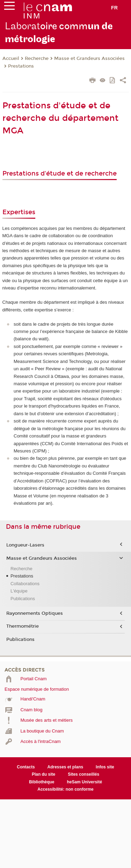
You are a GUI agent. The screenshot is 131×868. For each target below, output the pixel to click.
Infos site (105, 767)
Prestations (21, 66)
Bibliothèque (42, 782)
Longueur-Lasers (25, 545)
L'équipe (19, 591)
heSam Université (84, 782)
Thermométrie (23, 626)
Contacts (26, 767)
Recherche (37, 59)
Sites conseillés (83, 774)
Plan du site (43, 774)
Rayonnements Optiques (35, 613)
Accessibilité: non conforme (65, 789)
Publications (23, 599)
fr (114, 8)
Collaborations (25, 584)
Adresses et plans (65, 767)
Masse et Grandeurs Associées (89, 59)
